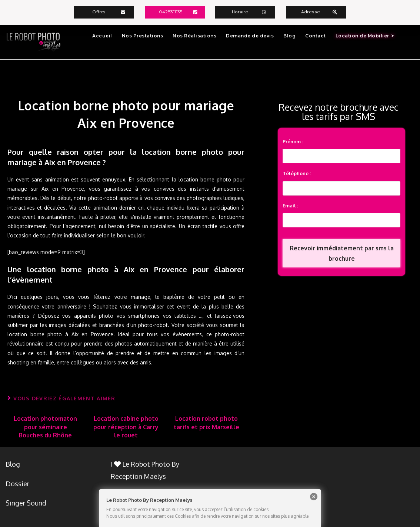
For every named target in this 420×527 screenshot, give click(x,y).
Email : (290, 206)
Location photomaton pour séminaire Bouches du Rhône (45, 426)
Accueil (102, 35)
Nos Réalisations (194, 35)
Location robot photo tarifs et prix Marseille (206, 422)
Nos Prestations (143, 35)
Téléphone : (297, 173)
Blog (289, 35)
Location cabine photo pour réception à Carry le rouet (126, 426)
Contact (316, 35)
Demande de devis (250, 35)
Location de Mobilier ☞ (365, 35)
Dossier (17, 483)
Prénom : (293, 141)
